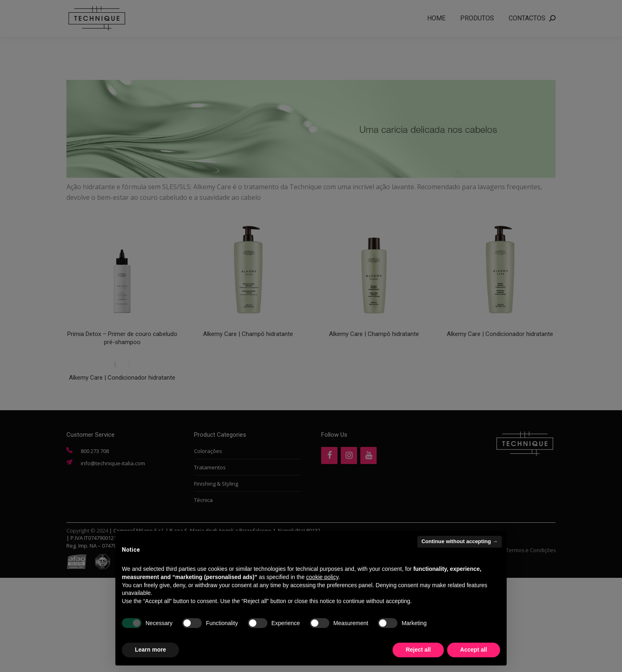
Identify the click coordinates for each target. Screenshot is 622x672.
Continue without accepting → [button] (460, 541)
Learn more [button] (150, 650)
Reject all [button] (418, 650)
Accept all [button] (474, 650)
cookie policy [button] (322, 577)
